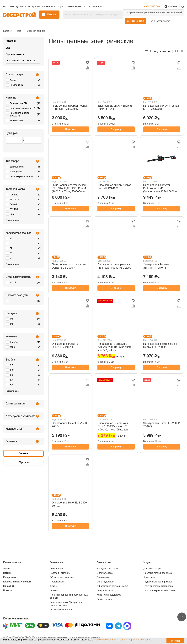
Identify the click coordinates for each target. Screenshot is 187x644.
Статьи (54, 586)
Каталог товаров (12, 562)
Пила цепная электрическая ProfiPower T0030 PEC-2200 (114, 266)
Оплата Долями (105, 582)
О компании (56, 569)
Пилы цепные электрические (21, 61)
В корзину (70, 129)
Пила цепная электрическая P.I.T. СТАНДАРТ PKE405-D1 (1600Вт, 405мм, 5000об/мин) (69, 188)
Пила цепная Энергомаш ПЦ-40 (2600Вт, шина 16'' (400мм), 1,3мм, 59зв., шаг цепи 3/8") (113, 427)
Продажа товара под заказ (158, 573)
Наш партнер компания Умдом (160, 590)
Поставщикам (57, 582)
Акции (6, 569)
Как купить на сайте (107, 569)
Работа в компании (60, 573)
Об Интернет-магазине (62, 577)
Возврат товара (105, 599)
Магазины (8, 586)
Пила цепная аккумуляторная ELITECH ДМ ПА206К (70, 107)
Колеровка (149, 577)
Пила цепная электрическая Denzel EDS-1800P (114, 187)
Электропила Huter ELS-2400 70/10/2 (69, 504)
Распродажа (10, 577)
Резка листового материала (158, 586)
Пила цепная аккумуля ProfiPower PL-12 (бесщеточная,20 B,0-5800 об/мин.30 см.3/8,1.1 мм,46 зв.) (161, 188)
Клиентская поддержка (109, 595)
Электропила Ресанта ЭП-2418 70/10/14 (65, 345)
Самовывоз (103, 577)
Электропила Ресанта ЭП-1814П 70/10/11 (156, 266)
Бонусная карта (105, 590)
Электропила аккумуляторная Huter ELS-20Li (115, 107)
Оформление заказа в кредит (112, 586)
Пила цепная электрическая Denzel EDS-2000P (69, 266)
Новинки (8, 573)
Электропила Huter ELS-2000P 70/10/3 (162, 425)
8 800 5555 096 (152, 6)
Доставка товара (152, 569)
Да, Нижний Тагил (136, 21)
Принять (175, 641)
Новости (8, 590)
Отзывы (54, 590)
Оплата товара (105, 573)
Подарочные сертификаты (158, 582)
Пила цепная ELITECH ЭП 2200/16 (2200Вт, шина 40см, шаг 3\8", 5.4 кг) (115, 347)
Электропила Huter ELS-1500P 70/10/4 (70, 425)
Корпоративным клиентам (17, 582)
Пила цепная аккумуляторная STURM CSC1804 (161, 107)
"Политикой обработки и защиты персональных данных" (123, 640)
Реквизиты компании (61, 610)
